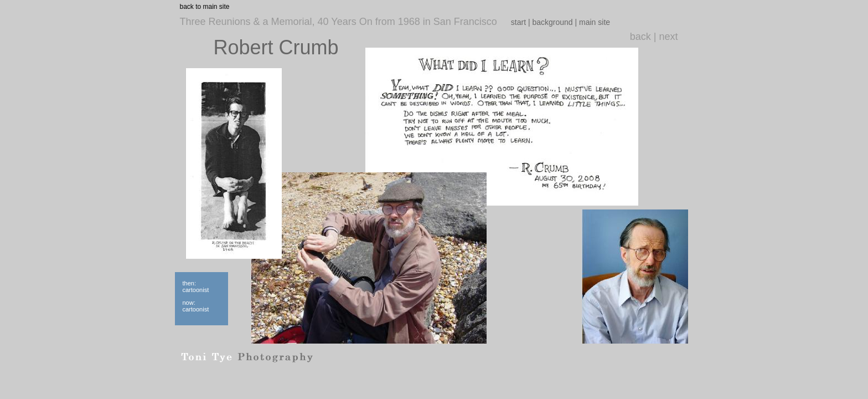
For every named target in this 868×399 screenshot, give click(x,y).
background (552, 22)
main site (595, 22)
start (518, 22)
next (668, 37)
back (640, 37)
